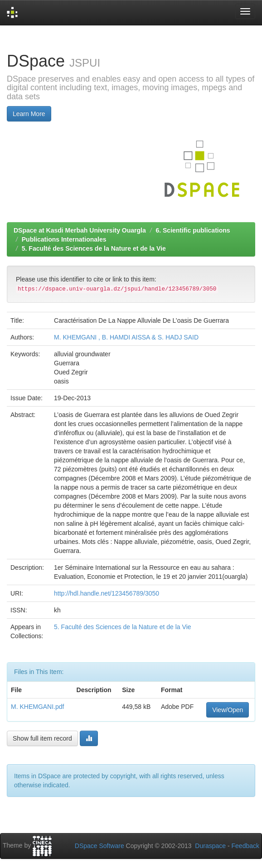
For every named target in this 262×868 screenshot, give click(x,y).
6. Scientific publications (193, 230)
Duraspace (210, 846)
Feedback (245, 846)
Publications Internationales (64, 239)
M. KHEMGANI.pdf (37, 707)
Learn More (29, 114)
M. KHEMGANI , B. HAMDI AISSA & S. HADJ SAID (126, 337)
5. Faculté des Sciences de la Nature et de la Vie (94, 248)
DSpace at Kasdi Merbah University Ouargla (80, 230)
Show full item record (42, 738)
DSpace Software (99, 846)
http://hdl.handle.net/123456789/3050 (107, 593)
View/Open (228, 710)
